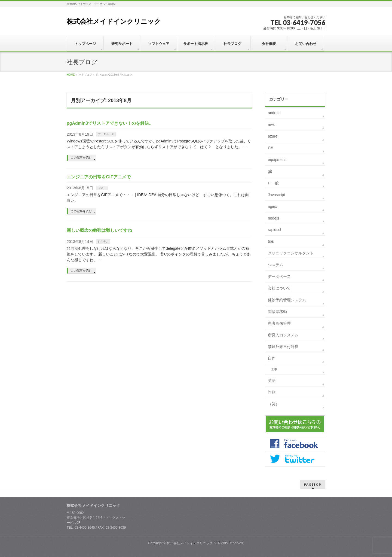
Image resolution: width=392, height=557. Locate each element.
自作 (272, 358)
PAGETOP (313, 484)
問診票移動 (277, 312)
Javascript (276, 195)
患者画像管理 (279, 323)
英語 (272, 381)
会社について (279, 288)
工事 (274, 369)
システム (103, 241)
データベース (106, 134)
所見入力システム (283, 335)
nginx (272, 206)
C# (270, 148)
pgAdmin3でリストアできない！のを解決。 (110, 123)
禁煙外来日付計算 (283, 347)
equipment (277, 160)
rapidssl (274, 230)
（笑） (102, 188)
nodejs (273, 218)
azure (273, 136)
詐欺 (272, 392)
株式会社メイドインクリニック (114, 21)
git (270, 171)
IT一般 (273, 183)
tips (271, 241)
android (274, 113)
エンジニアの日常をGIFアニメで (99, 177)
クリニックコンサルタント (291, 253)
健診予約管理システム (287, 300)
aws (271, 124)
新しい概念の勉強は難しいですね (99, 230)
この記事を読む (81, 157)
